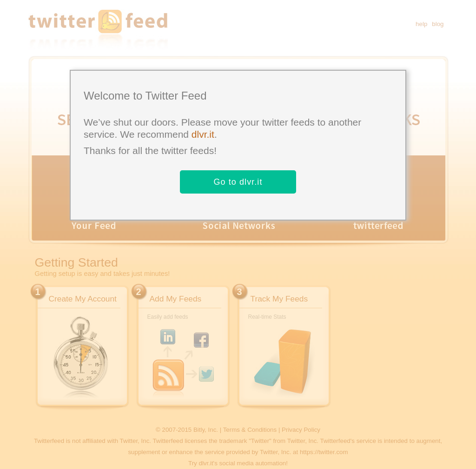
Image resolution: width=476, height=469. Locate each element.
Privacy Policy (301, 430)
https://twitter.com (324, 452)
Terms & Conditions (250, 430)
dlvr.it (203, 134)
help (421, 24)
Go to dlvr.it (238, 182)
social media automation (253, 463)
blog (438, 24)
